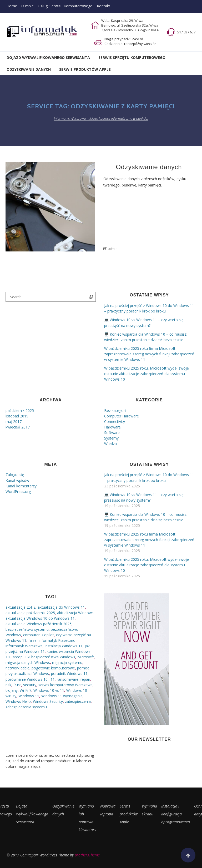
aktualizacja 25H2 (21, 607)
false (32, 640)
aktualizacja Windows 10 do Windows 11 (40, 618)
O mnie (27, 6)
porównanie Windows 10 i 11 (30, 679)
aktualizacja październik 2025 (30, 613)
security (30, 685)
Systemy (111, 438)
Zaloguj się (15, 475)
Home (12, 6)
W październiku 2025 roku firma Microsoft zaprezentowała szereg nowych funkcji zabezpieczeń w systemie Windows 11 (149, 354)
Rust (17, 685)
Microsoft (86, 657)
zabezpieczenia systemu (26, 707)
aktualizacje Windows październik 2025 (39, 624)
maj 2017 (14, 422)
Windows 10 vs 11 (49, 690)
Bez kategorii (115, 410)
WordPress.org (18, 491)
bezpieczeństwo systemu (27, 629)
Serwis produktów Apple (129, 814)
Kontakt (103, 6)
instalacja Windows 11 (64, 646)
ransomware (68, 679)
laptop (17, 657)
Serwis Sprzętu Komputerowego (132, 57)
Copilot (48, 635)
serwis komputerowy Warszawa (65, 685)
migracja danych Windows (28, 662)
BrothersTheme (87, 855)
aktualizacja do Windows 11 (61, 607)
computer (31, 635)
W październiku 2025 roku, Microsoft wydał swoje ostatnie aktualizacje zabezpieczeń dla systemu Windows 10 (147, 374)
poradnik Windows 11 (69, 673)
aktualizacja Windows (75, 613)
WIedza (110, 444)
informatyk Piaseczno (57, 640)
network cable (17, 668)
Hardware (112, 427)
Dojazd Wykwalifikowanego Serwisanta (48, 57)
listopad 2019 (17, 416)
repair (85, 679)
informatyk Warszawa (24, 646)
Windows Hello (18, 701)
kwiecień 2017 (18, 427)
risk (8, 685)
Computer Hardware (122, 416)
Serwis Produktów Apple (85, 69)
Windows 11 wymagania (62, 696)
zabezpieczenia (78, 701)
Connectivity (115, 422)
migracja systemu (67, 662)
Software (112, 433)
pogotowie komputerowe (53, 668)
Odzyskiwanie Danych (29, 69)
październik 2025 (20, 410)
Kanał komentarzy (21, 486)
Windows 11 (29, 696)
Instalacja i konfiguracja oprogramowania (176, 814)
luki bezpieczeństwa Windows (50, 657)
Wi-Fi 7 (26, 690)
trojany (12, 690)
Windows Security (48, 701)
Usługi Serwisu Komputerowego (65, 6)
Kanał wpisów (17, 480)
